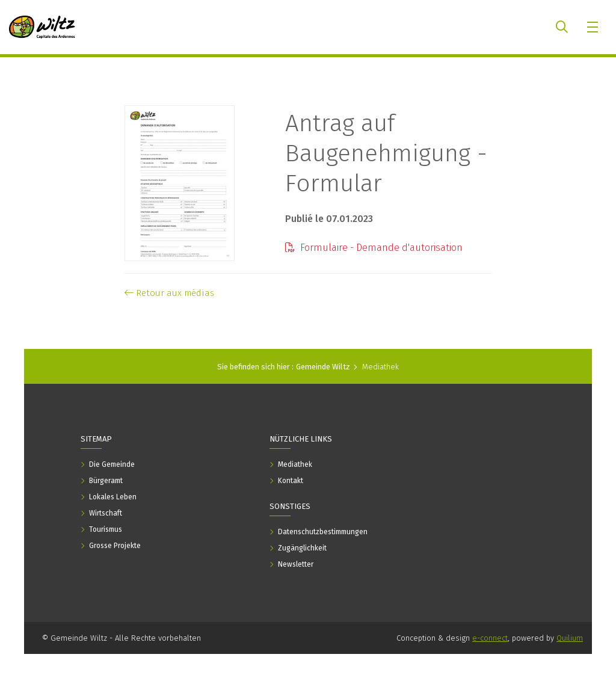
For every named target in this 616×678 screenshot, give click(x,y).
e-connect (490, 638)
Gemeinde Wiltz (323, 367)
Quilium (570, 638)
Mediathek (380, 367)
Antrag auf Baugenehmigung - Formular (386, 153)
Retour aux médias (169, 293)
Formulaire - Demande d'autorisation (374, 248)
